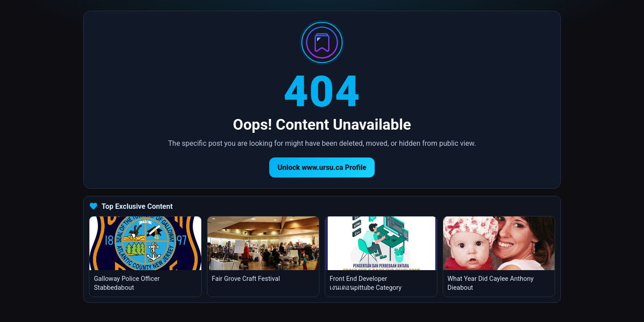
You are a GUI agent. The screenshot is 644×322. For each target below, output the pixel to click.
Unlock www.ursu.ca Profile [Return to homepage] (322, 167)
